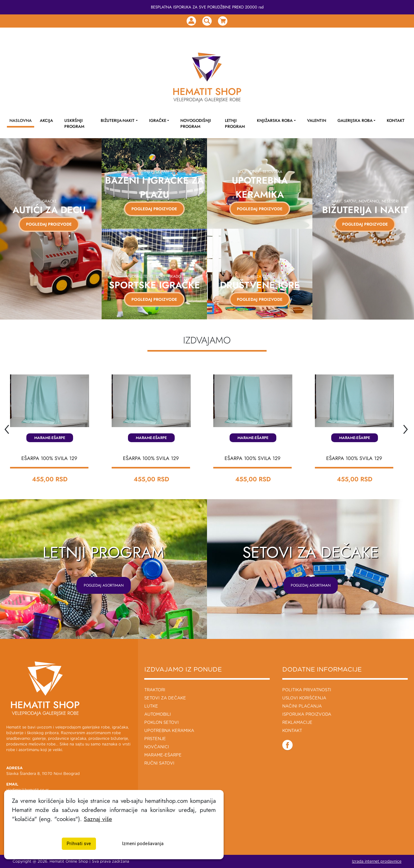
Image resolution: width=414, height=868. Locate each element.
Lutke (151, 706)
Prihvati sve (79, 844)
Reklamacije (297, 723)
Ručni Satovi (159, 763)
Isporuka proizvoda (307, 715)
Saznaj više (98, 819)
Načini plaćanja (302, 706)
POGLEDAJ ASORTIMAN (104, 585)
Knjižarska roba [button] (275, 120)
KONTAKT (396, 120)
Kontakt (292, 731)
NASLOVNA (21, 120)
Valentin (317, 120)
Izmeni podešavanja (143, 844)
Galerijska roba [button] (355, 120)
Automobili (158, 715)
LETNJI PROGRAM (235, 123)
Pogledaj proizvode (154, 209)
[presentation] (6, 428)
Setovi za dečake (165, 698)
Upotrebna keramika (169, 731)
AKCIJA (46, 120)
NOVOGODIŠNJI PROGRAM (196, 123)
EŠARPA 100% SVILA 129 (49, 458)
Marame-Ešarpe (50, 438)
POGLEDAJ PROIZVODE (45, 224)
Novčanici (157, 747)
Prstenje (155, 739)
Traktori (155, 690)
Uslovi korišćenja (304, 698)
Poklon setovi (162, 723)
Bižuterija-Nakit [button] (118, 120)
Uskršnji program (74, 123)
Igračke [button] (158, 120)
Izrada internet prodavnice (377, 861)
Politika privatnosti (307, 690)
